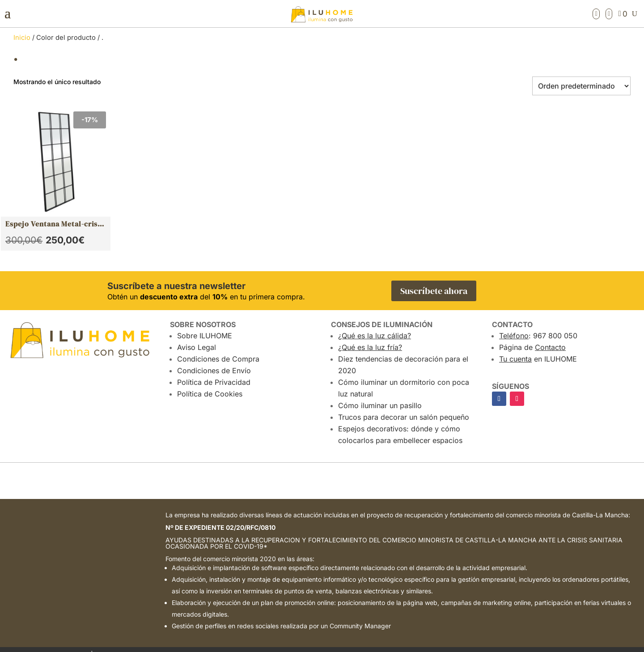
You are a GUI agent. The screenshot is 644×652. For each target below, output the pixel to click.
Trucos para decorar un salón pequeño (404, 407)
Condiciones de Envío (214, 360)
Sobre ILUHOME (205, 325)
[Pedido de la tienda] (581, 86)
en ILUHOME (538, 349)
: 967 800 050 (538, 325)
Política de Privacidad (214, 372)
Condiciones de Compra (218, 349)
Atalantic (529, 644)
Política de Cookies (210, 384)
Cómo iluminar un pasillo (380, 395)
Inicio (22, 38)
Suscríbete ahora (434, 281)
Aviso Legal (197, 337)
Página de (532, 337)
